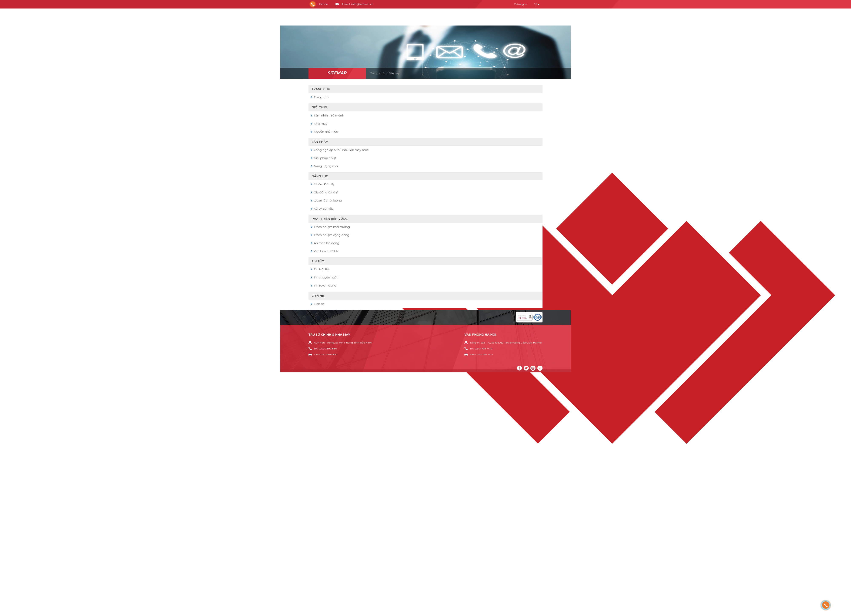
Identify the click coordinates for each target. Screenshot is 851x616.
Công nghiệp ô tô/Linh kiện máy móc (341, 150)
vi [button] (537, 4)
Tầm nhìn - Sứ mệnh (329, 115)
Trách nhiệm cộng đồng (332, 235)
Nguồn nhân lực (326, 132)
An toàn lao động (326, 243)
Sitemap (337, 73)
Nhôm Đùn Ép (325, 184)
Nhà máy (321, 123)
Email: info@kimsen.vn (358, 4)
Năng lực (320, 176)
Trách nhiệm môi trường (332, 227)
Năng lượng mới (326, 166)
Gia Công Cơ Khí (326, 192)
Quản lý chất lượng (328, 200)
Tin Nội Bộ (321, 269)
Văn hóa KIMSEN (326, 251)
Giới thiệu (320, 107)
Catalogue (521, 4)
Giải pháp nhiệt (325, 158)
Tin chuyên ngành (327, 277)
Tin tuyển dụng (325, 285)
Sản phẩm (320, 142)
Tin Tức (318, 261)
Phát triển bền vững (330, 219)
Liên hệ (318, 296)
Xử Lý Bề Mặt (323, 209)
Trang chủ (377, 73)
